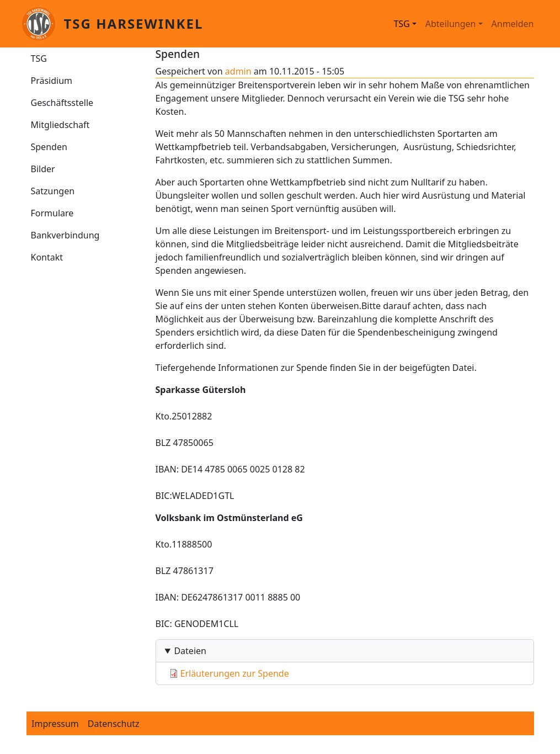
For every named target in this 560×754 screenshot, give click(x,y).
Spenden (49, 147)
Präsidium (52, 81)
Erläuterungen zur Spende (235, 673)
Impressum (55, 724)
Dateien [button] (190, 651)
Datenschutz (114, 724)
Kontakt (47, 257)
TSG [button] (401, 24)
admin (238, 71)
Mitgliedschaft (60, 125)
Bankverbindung (65, 235)
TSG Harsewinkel (134, 23)
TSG (39, 59)
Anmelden (513, 24)
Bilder (43, 169)
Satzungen (53, 191)
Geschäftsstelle (62, 103)
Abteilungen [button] (451, 24)
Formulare (52, 213)
